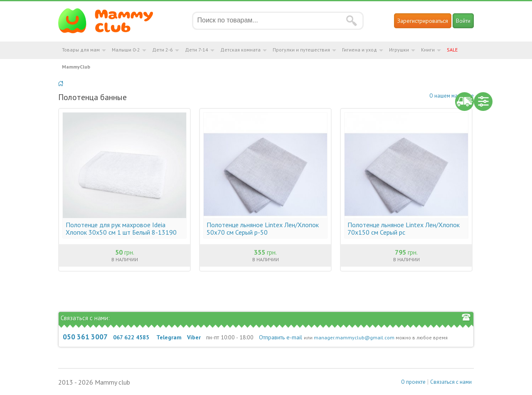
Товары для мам (81, 50)
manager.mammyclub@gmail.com (354, 337)
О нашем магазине (452, 96)
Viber (194, 337)
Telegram (169, 337)
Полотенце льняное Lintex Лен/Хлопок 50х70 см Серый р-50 (263, 228)
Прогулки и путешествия (301, 50)
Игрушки (399, 50)
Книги (428, 50)
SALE (452, 50)
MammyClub (76, 67)
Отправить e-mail (281, 337)
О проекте (413, 382)
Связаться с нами (451, 382)
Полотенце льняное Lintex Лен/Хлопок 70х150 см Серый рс (404, 228)
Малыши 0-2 (126, 50)
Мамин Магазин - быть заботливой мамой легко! (111, 21)
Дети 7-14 (197, 50)
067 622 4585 (131, 337)
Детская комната (240, 50)
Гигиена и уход (360, 50)
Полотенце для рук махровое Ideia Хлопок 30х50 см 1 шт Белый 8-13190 (121, 228)
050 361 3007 (85, 337)
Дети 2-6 (163, 50)
